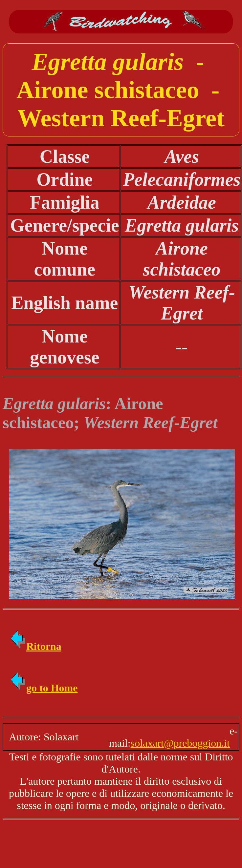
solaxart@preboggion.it (180, 743)
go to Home (43, 688)
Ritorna (35, 646)
